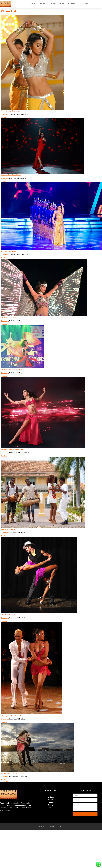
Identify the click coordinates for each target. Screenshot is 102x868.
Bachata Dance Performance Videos (12, 773)
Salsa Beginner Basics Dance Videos (12, 716)
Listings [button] (43, 4)
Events (54, 4)
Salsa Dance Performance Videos (11, 529)
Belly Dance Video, (19, 321)
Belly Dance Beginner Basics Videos (12, 450)
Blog (62, 4)
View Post (4, 118)
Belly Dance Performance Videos (11, 370)
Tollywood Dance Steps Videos (11, 111)
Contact (85, 4)
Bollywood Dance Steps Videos (11, 175)
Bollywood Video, (19, 178)
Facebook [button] (73, 4)
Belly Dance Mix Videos (8, 318)
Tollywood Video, (19, 114)
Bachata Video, (18, 776)
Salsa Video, (17, 532)
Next (7, 782)
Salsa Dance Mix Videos (9, 615)
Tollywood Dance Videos (9, 251)
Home (33, 4)
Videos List (25, 114)
